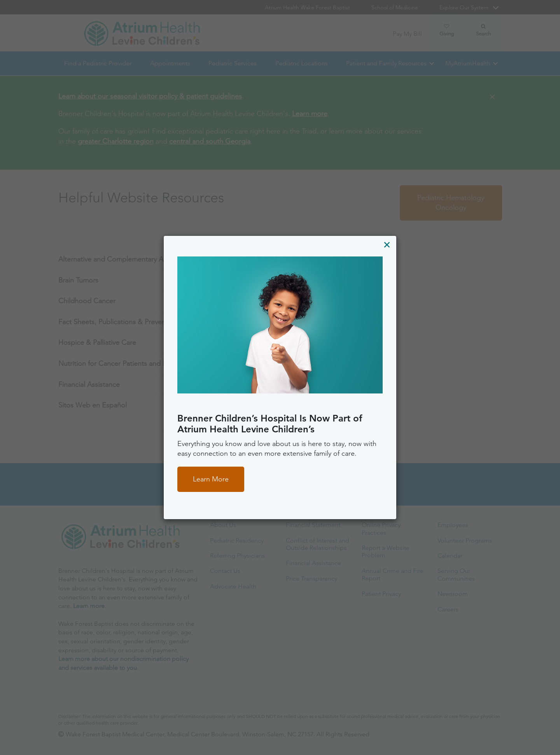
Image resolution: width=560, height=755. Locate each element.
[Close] (387, 245)
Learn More (211, 479)
